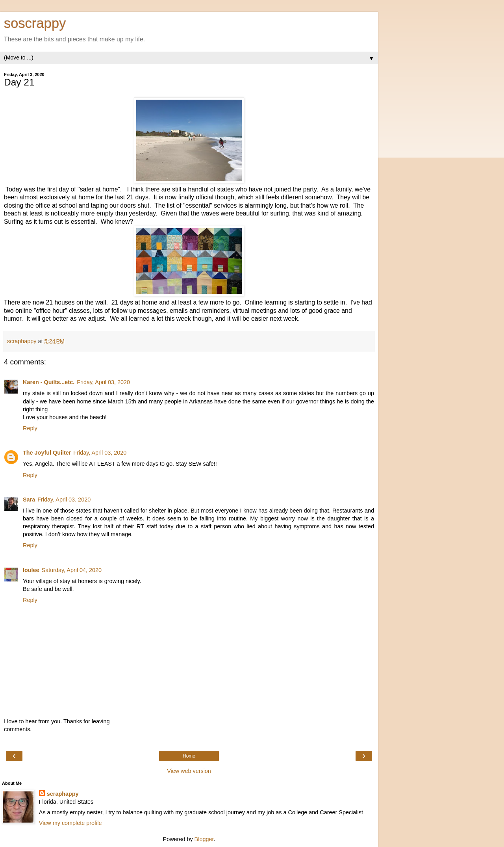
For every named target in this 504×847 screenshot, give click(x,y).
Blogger (204, 839)
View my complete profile (70, 823)
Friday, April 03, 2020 (103, 382)
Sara (29, 500)
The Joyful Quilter (47, 453)
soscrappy (35, 23)
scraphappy (63, 794)
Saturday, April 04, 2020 (72, 570)
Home (189, 756)
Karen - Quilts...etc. (49, 382)
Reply (30, 428)
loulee (31, 570)
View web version (189, 771)
